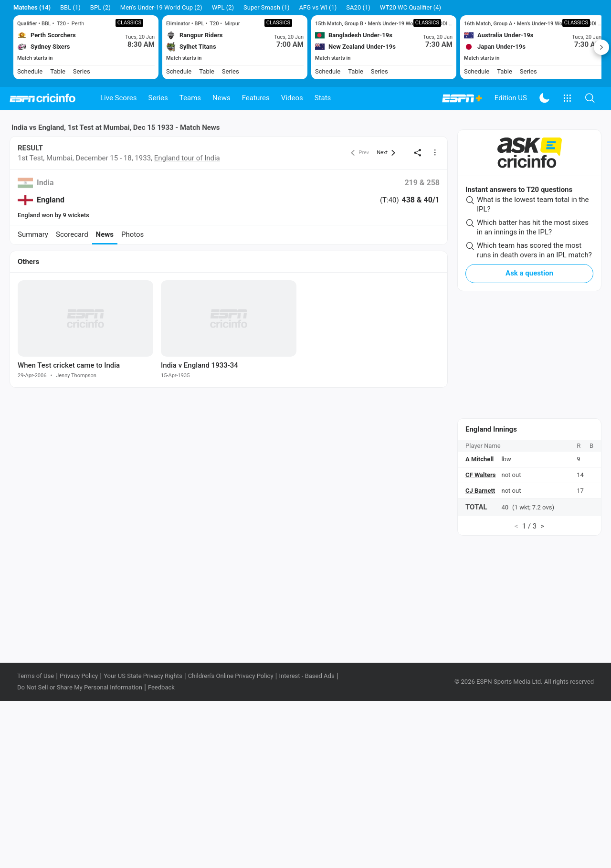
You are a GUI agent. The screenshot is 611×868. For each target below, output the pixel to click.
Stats (323, 98)
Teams (190, 98)
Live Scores (119, 98)
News (221, 98)
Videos (292, 98)
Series (158, 98)
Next (601, 47)
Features (256, 98)
